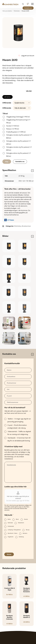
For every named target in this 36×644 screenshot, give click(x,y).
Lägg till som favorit (28, 56)
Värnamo (25, 533)
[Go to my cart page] (28, 4)
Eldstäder (17, 11)
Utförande (7, 103)
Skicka (9, 554)
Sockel (13, 126)
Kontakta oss (28, 8)
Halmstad (10, 523)
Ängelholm (11, 537)
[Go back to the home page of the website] (11, 4)
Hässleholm (21, 523)
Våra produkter (7, 11)
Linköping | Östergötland (14, 530)
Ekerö (17, 519)
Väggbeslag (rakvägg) (18, 117)
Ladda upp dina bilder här (16, 487)
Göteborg (21, 537)
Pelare (13, 129)
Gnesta (26, 519)
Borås (9, 519)
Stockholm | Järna (12, 533)
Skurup (28, 530)
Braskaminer (26, 226)
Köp (7, 162)
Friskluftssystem (16, 132)
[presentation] (19, 548)
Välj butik (9, 515)
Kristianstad (11, 526)
